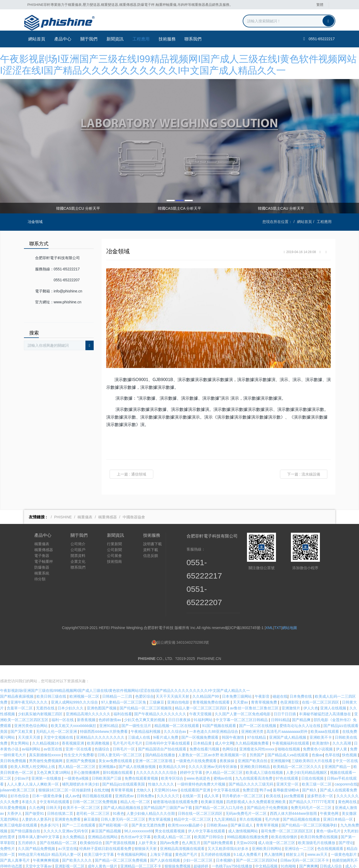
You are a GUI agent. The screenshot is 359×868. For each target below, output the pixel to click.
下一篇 (304, 474)
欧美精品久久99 (173, 754)
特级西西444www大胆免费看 (104, 719)
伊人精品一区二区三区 (225, 760)
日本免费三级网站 (237, 684)
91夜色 (118, 801)
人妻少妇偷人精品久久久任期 (151, 801)
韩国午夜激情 (233, 725)
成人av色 (73, 783)
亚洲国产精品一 (338, 754)
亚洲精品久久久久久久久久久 (101, 725)
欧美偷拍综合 (92, 830)
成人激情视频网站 (244, 818)
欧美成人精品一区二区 (173, 824)
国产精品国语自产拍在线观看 (163, 736)
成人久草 (212, 783)
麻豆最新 (91, 807)
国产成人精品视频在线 (122, 795)
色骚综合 (102, 736)
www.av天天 (318, 842)
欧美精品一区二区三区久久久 (298, 754)
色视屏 (53, 859)
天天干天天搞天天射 (173, 684)
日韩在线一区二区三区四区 (201, 801)
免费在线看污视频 (205, 736)
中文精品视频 (267, 853)
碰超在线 (280, 684)
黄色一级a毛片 (329, 818)
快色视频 (350, 742)
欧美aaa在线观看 (325, 719)
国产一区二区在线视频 (258, 713)
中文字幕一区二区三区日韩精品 (242, 707)
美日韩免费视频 (14, 748)
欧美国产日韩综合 (209, 824)
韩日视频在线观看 (98, 783)
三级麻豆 (157, 689)
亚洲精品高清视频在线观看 (183, 836)
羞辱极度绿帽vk (286, 777)
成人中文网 (224, 730)
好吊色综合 (20, 783)
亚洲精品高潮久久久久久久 (89, 701)
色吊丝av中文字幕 (136, 824)
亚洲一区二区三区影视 (154, 748)
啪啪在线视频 (289, 736)
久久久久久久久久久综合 (157, 760)
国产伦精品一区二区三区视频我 (146, 695)
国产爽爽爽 (308, 853)
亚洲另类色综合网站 (31, 713)
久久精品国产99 (206, 684)
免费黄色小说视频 (318, 736)
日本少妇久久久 (71, 695)
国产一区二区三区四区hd (257, 848)
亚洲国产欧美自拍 (253, 748)
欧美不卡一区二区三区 (82, 795)
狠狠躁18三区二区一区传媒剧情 (65, 777)
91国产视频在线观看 (219, 713)
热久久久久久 (173, 865)
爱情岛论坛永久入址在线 (300, 713)
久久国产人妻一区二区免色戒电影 (243, 701)
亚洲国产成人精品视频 (288, 725)
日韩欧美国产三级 (107, 766)
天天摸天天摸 (30, 725)
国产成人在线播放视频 (138, 754)
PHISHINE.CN (209, 659)
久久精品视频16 (46, 730)
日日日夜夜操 (180, 707)
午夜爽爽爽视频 (46, 848)
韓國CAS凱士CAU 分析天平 (281, 208)
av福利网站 (32, 736)
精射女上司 (296, 842)
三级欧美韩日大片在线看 (312, 748)
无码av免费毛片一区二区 (247, 801)
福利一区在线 (63, 707)
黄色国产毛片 (187, 842)
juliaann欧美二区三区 (18, 777)
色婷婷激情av (110, 707)
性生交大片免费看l (80, 742)
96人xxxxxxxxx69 (138, 818)
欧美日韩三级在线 (52, 684)
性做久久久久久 (162, 771)
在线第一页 (192, 783)
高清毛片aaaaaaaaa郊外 (287, 719)
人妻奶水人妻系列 (37, 807)
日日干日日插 (285, 701)
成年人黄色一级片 (103, 853)
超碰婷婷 (201, 853)
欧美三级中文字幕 (100, 842)
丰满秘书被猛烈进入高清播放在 (325, 701)
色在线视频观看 (331, 836)
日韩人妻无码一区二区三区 (120, 742)
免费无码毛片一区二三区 (312, 795)
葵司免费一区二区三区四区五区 (287, 818)
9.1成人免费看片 (248, 842)
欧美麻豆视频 (213, 789)
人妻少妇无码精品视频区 (307, 760)
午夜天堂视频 (201, 701)
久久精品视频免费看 (253, 730)
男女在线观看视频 (170, 818)
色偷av (317, 742)
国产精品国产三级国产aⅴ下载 (168, 795)
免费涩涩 (250, 777)
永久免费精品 (74, 824)
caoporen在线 (346, 771)
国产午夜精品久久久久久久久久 (161, 701)
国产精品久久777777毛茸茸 (312, 789)
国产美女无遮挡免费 (149, 812)
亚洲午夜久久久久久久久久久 (134, 865)
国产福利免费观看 (219, 830)
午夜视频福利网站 (133, 842)
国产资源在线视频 (121, 830)
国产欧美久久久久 (77, 848)
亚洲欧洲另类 (253, 719)
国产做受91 (35, 801)
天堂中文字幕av (39, 853)
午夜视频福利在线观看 (291, 730)
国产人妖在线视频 (166, 848)
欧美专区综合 (173, 766)
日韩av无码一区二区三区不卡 (305, 848)
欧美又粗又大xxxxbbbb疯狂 (74, 713)
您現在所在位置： (277, 222)
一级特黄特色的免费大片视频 (202, 771)
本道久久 (30, 789)
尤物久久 (144, 777)
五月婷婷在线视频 (216, 842)
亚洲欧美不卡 (321, 725)
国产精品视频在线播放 (302, 807)
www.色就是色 (199, 766)
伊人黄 (342, 736)
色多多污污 (50, 812)
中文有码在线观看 (55, 789)
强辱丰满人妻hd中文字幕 (39, 824)
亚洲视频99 (280, 748)
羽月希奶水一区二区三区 (243, 783)
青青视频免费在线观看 (212, 689)
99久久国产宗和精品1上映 (241, 859)
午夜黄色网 (330, 801)
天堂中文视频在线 (59, 725)
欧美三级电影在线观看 (19, 812)
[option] (179, 146)
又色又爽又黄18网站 (54, 760)
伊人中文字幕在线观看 (207, 818)
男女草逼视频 (160, 807)
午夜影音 (263, 684)
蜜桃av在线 (223, 766)
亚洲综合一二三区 (300, 836)
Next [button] (329, 208)
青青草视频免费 (265, 689)
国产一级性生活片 (137, 713)
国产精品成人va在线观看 (289, 742)
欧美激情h (321, 730)
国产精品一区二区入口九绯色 (220, 795)
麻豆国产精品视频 (107, 818)
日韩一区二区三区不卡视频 (209, 865)
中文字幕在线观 (227, 777)
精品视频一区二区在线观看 (177, 713)
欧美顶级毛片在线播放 (317, 830)
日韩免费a (146, 783)
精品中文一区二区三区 (193, 807)
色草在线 (332, 742)
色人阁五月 (192, 830)
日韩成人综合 (331, 853)
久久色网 (36, 795)
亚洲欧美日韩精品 (255, 754)
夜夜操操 (228, 748)
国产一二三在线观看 (79, 812)
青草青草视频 (122, 777)
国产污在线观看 (152, 859)
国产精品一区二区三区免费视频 (121, 848)
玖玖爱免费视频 (14, 795)
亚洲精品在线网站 (103, 824)
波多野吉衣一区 (321, 783)
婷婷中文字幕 (192, 760)
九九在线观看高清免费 (254, 766)
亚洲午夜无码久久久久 (30, 689)
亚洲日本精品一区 (339, 807)
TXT (278, 628)
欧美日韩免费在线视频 (320, 824)
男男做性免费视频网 (46, 748)
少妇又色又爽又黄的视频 (145, 707)
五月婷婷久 (28, 830)
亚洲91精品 (109, 713)
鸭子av (265, 777)
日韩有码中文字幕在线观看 (168, 730)
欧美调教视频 (99, 730)
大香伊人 (15, 801)
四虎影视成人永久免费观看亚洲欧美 (257, 789)
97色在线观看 (287, 766)
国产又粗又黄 (22, 719)
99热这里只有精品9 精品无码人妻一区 (50, 842)
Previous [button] (30, 208)
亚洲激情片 (291, 695)
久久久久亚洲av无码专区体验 (213, 754)
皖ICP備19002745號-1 (245, 628)
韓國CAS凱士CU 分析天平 (78, 208)
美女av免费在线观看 (116, 748)
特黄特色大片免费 (101, 859)
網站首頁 (36, 39)
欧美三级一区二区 (317, 771)
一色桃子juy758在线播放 (232, 853)
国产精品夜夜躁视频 (17, 684)
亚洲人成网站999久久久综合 (75, 689)
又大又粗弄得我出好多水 (229, 836)
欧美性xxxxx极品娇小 (186, 812)
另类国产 (257, 742)
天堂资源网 (346, 859)
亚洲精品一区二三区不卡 (141, 853)
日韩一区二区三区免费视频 (95, 789)
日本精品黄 (203, 730)
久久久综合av (176, 719)
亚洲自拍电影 (179, 689)
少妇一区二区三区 (198, 848)
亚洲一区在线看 (79, 736)
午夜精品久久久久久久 (89, 865)
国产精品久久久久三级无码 (251, 771)
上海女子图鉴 (162, 842)
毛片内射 (273, 807)
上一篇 (131, 474)
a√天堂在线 (68, 836)
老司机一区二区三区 (93, 801)
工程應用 (324, 222)
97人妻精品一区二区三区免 (124, 689)
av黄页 (295, 859)
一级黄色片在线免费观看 (197, 748)
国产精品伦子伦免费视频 (268, 795)
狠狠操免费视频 (178, 853)
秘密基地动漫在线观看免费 (176, 789)
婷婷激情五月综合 (15, 865)
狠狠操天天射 (146, 836)
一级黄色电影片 (344, 842)
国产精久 (310, 777)
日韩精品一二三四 (118, 684)
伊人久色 (311, 695)
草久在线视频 (251, 807)
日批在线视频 (313, 766)
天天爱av (241, 689)
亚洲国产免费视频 (81, 748)
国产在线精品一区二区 (59, 830)
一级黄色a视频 (77, 766)
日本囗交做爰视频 (318, 859)
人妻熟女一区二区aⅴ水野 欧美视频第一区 (213, 742)
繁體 (320, 5)
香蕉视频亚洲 (73, 730)
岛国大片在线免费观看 (254, 865)
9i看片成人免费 (166, 725)
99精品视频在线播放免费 (248, 824)
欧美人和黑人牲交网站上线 (33, 754)
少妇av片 (22, 766)
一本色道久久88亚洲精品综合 (214, 719)
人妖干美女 (148, 830)
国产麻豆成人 (242, 812)
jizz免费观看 (295, 783)
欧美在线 (274, 783)
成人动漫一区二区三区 (277, 830)
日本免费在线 (301, 684)
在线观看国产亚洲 (196, 777)
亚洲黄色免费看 (68, 807)
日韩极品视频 (33, 859)
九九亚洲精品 (226, 807)
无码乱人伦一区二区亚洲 (57, 719)
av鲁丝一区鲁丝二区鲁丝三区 (255, 695)
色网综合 (230, 736)
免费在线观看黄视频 (142, 766)
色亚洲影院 (290, 689)
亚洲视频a (108, 754)
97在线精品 (257, 725)
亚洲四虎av (125, 783)
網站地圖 (290, 628)
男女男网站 (20, 730)
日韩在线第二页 (61, 801)
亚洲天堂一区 (288, 771)
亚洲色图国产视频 (102, 695)
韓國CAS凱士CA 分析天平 (179, 208)
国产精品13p (276, 859)
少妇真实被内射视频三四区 (41, 701)
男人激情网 (274, 842)
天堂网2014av (166, 777)
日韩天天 (53, 795)
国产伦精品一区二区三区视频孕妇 (310, 812)
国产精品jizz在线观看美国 (124, 771)
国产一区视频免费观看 (200, 725)
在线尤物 (101, 777)
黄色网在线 (348, 789)
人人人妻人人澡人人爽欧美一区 (33, 771)
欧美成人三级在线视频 (265, 760)
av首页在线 (54, 736)
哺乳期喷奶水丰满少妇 (81, 771)
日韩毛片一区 (124, 736)
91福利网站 (203, 707)
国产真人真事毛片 (15, 848)
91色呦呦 (289, 853)
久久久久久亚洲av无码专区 (66, 818)
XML (269, 628)
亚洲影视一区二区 (70, 853)
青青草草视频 (268, 812)
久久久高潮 (342, 730)
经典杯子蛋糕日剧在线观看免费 (106, 836)
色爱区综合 (145, 684)
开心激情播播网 (87, 760)
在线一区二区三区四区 (321, 689)
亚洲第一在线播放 (47, 766)
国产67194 (127, 859)
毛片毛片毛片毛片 (128, 730)
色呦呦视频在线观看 (50, 865)
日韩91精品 (280, 707)
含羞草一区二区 (20, 695)
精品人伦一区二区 (136, 789)
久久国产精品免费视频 (37, 836)
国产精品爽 (302, 707)
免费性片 (8, 836)
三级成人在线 (139, 725)
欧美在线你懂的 (285, 824)
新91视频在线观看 (118, 760)
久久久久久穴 (168, 783)
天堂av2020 (246, 830)
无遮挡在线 (46, 695)
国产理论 (346, 830)
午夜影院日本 (72, 859)
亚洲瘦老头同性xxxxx (257, 736)
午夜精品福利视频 (146, 719)
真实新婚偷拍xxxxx (45, 742)
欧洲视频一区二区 (85, 684)
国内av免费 (170, 830)
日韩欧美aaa (218, 812)
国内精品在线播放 (161, 742)
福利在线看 (123, 701)
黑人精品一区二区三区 (77, 754)
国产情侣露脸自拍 (26, 818)
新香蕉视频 (87, 707)
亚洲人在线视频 (334, 695)
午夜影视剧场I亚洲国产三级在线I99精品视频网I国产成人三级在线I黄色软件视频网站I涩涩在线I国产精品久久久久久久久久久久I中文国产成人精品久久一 (125, 678)
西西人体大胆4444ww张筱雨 (294, 801)
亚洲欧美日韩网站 (267, 836)
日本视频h (225, 848)
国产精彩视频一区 (114, 812)
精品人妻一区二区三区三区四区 (201, 695)
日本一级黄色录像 (48, 783)
